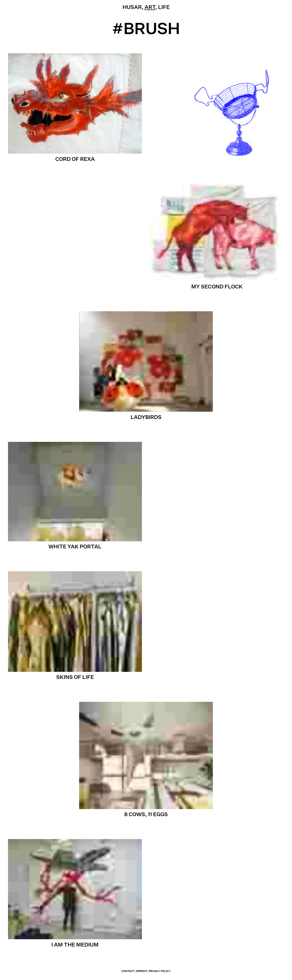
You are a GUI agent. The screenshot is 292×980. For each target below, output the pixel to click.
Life (164, 7)
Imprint (142, 971)
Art (150, 7)
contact (128, 971)
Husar (132, 7)
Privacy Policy (160, 971)
